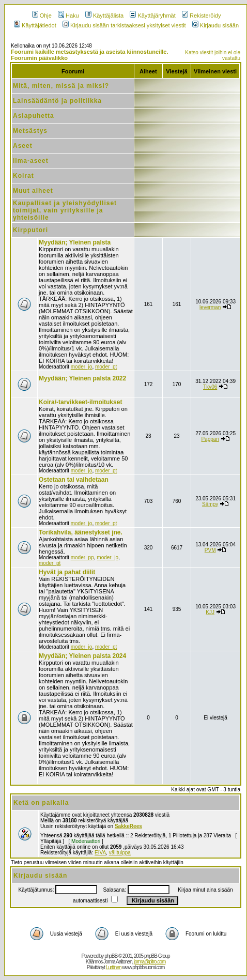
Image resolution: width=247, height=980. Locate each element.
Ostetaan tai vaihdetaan (74, 480)
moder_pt (106, 367)
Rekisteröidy (202, 16)
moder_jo (82, 367)
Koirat (24, 176)
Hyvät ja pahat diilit (67, 572)
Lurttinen (114, 967)
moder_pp (82, 557)
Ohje (42, 16)
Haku (68, 16)
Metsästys (30, 131)
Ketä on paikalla (41, 803)
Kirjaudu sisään (215, 25)
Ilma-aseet (31, 161)
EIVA (100, 853)
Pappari (210, 439)
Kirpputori (30, 230)
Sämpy (210, 504)
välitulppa (120, 853)
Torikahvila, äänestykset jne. (81, 532)
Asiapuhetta (34, 116)
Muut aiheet (33, 191)
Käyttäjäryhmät (152, 16)
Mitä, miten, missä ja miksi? (61, 86)
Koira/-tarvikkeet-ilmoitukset (80, 402)
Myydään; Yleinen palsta (75, 242)
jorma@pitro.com (150, 962)
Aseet (23, 146)
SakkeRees (128, 826)
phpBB (111, 956)
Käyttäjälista (104, 16)
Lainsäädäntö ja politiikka (57, 101)
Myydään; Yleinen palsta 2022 (82, 378)
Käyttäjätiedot (35, 25)
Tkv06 (210, 387)
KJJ (210, 612)
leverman (210, 307)
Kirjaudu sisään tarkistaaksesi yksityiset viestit (124, 25)
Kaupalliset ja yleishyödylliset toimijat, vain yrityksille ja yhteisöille (65, 210)
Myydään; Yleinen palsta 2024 (82, 656)
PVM (210, 550)
